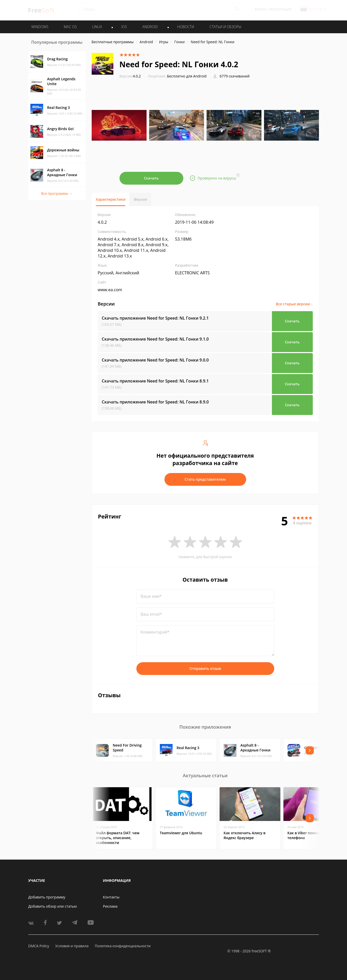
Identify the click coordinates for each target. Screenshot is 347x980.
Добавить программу (47, 897)
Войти (261, 9)
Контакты (111, 897)
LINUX (97, 27)
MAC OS (70, 27)
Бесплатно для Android (187, 76)
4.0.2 (130, 76)
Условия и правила (72, 946)
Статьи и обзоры (226, 27)
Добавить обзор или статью (53, 906)
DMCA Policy (39, 946)
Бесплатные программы (113, 42)
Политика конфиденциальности (123, 946)
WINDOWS (40, 27)
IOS (124, 27)
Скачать (151, 178)
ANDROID (150, 27)
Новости (186, 27)
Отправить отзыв (205, 668)
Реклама (110, 906)
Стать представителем (205, 479)
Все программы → (57, 193)
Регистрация (280, 9)
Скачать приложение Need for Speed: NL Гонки (155, 318)
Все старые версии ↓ (294, 304)
